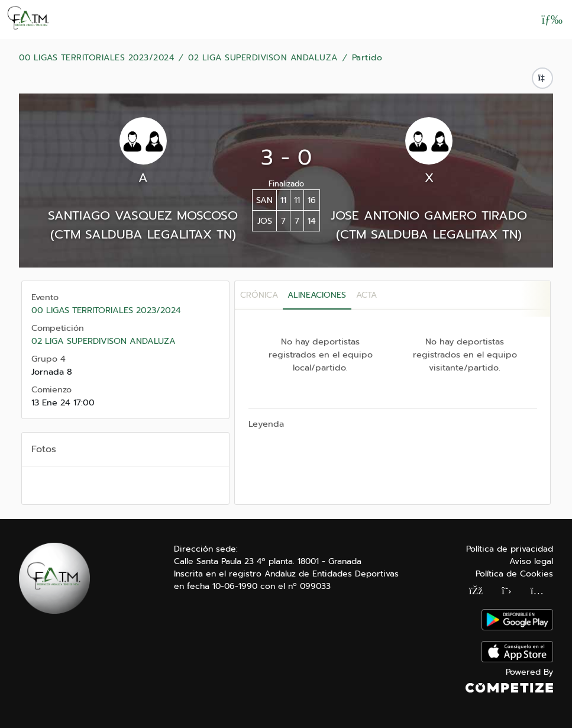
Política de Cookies (514, 574)
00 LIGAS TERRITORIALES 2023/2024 (96, 58)
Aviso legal (531, 561)
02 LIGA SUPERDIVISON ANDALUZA (263, 58)
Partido (367, 58)
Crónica (259, 295)
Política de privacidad (510, 549)
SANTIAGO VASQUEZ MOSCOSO (143, 215)
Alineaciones (317, 295)
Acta (366, 295)
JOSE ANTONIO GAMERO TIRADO (429, 215)
